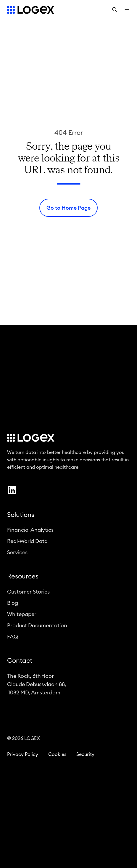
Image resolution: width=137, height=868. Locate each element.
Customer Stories (28, 593)
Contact (20, 662)
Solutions (21, 516)
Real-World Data (27, 543)
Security (85, 756)
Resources (23, 578)
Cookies (57, 756)
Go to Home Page (68, 208)
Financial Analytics (30, 531)
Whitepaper (22, 616)
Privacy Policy (23, 756)
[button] (115, 9)
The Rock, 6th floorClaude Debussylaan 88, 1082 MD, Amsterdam (37, 686)
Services (17, 554)
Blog (13, 604)
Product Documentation (37, 627)
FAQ (13, 638)
